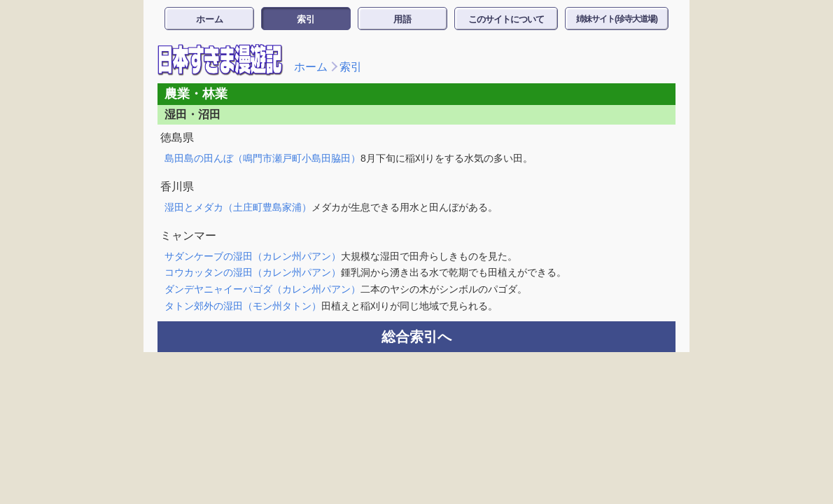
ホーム (210, 19)
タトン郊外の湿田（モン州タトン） (243, 306)
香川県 (177, 187)
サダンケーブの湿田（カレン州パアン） (253, 256)
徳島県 (177, 138)
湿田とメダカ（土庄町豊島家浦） (238, 207)
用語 (402, 19)
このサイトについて (506, 19)
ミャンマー (188, 236)
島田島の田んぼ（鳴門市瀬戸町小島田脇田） (262, 158)
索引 (306, 19)
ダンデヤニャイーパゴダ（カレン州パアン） (262, 289)
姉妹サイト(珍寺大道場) (617, 19)
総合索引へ (416, 337)
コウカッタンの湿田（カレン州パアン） (253, 272)
